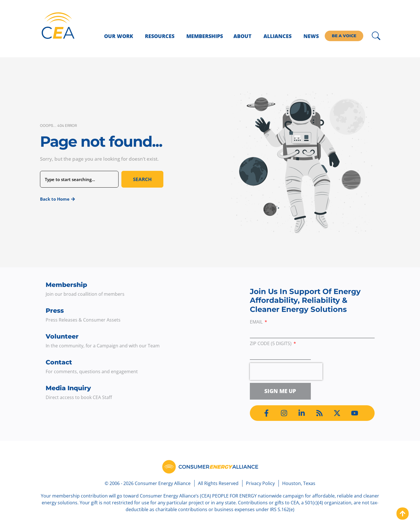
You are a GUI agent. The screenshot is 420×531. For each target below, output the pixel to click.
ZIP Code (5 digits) (271, 344)
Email (257, 322)
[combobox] (79, 179)
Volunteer (62, 336)
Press (55, 311)
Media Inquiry (68, 388)
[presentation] (286, 372)
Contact (59, 362)
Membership (66, 285)
